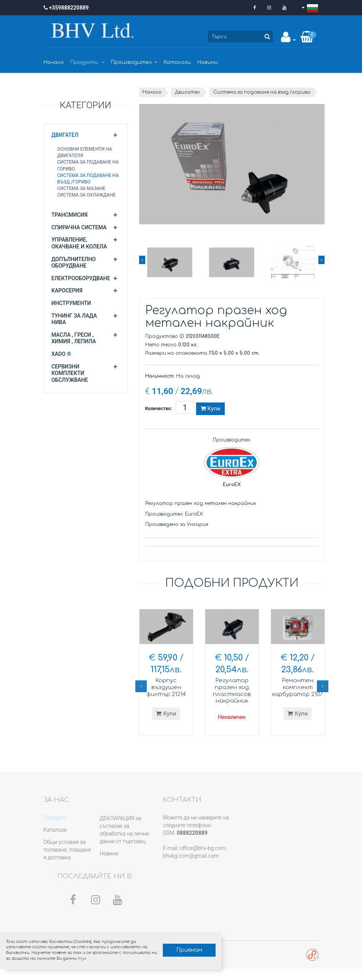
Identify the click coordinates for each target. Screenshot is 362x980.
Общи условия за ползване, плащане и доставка (67, 861)
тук (117, 958)
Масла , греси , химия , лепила (74, 338)
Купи (210, 418)
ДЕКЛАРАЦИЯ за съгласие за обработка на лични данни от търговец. (124, 841)
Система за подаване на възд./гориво (194, 102)
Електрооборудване (81, 278)
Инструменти (71, 303)
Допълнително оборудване (74, 263)
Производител (134, 62)
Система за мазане (81, 188)
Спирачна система (79, 227)
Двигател (65, 135)
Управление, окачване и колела (79, 243)
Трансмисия (70, 215)
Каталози (177, 62)
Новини (208, 62)
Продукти (87, 62)
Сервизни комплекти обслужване (70, 373)
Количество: (159, 418)
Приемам (178, 950)
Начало (54, 62)
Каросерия (67, 290)
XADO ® (61, 354)
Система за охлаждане (87, 195)
